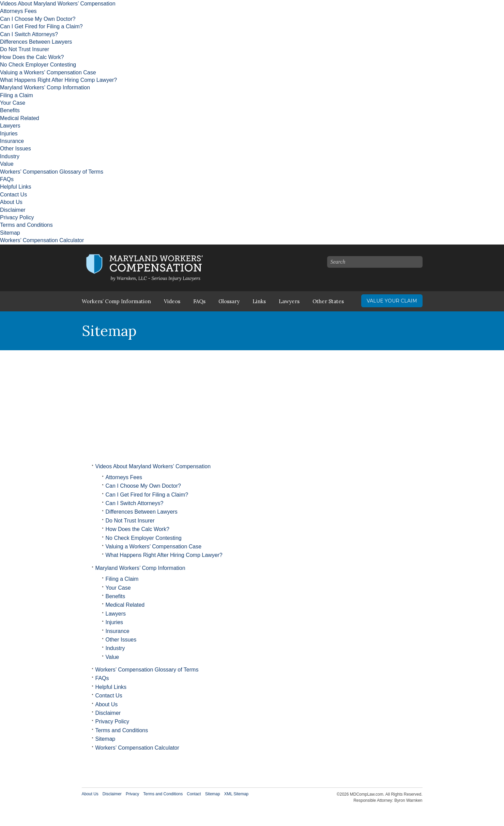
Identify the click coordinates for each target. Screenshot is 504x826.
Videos (172, 301)
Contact (194, 794)
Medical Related (20, 118)
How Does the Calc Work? (32, 57)
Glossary (229, 301)
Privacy (132, 794)
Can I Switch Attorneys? (29, 34)
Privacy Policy (17, 217)
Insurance (12, 141)
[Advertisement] (252, 401)
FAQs (7, 179)
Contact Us (13, 195)
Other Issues (16, 149)
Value (7, 164)
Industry (10, 156)
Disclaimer (13, 210)
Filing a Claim (17, 95)
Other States (328, 301)
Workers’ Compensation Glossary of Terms (52, 172)
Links (259, 301)
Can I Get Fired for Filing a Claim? (41, 26)
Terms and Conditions (26, 225)
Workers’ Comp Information (116, 301)
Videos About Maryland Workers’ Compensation (58, 4)
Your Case (13, 103)
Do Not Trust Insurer (25, 49)
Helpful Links (16, 187)
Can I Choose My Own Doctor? (38, 19)
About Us (11, 202)
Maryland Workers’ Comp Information (45, 87)
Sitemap (10, 233)
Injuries (9, 134)
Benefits (10, 110)
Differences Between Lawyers (36, 42)
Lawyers (10, 126)
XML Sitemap (236, 794)
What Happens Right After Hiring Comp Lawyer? (58, 80)
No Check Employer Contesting (38, 65)
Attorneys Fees (18, 11)
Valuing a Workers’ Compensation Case (48, 72)
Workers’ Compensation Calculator (42, 240)
